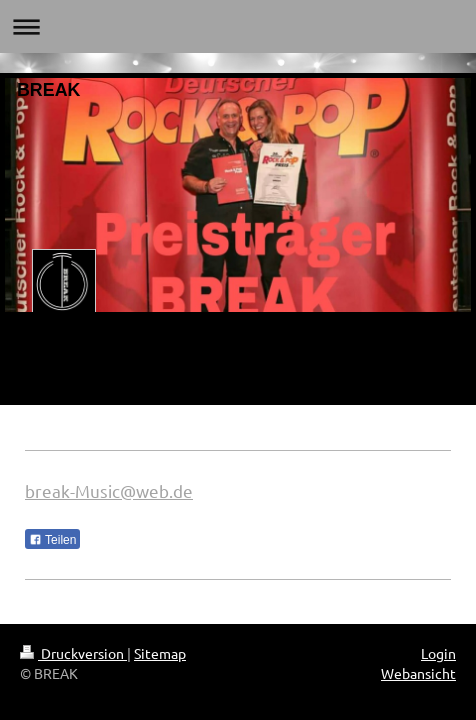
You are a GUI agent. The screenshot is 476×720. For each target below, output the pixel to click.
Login (438, 653)
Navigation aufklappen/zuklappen (238, 26)
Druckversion (73, 653)
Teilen (52, 540)
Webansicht (418, 673)
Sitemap (160, 653)
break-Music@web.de (109, 490)
